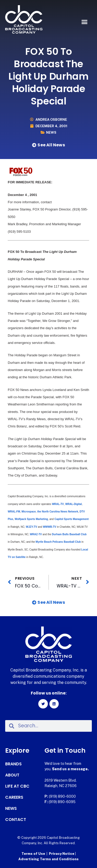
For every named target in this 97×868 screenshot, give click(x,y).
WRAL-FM (14, 512)
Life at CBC (17, 786)
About (12, 775)
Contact (16, 820)
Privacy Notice (62, 854)
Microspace (29, 512)
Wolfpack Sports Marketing (31, 519)
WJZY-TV (31, 527)
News (51, 133)
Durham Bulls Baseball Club (69, 534)
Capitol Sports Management (71, 519)
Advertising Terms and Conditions (48, 859)
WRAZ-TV (36, 534)
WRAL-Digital (73, 504)
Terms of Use (33, 854)
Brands (13, 764)
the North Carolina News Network (58, 512)
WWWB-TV (50, 527)
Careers (14, 797)
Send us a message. (70, 769)
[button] (85, 22)
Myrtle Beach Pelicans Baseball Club (58, 542)
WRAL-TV (58, 504)
